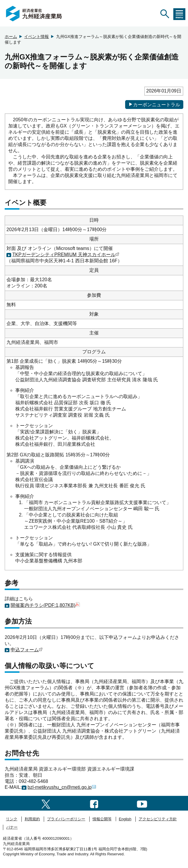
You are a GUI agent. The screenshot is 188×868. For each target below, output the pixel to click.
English (125, 819)
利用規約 (32, 819)
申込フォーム (27, 650)
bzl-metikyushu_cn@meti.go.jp (62, 787)
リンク (12, 819)
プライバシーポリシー (66, 819)
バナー (12, 827)
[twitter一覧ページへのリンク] (46, 803)
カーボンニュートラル (154, 105)
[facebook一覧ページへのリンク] (94, 803)
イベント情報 (36, 37)
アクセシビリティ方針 (158, 819)
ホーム (11, 37)
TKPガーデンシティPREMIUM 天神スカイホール (66, 255)
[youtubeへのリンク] (142, 803)
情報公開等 (102, 819)
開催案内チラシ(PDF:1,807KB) (45, 605)
